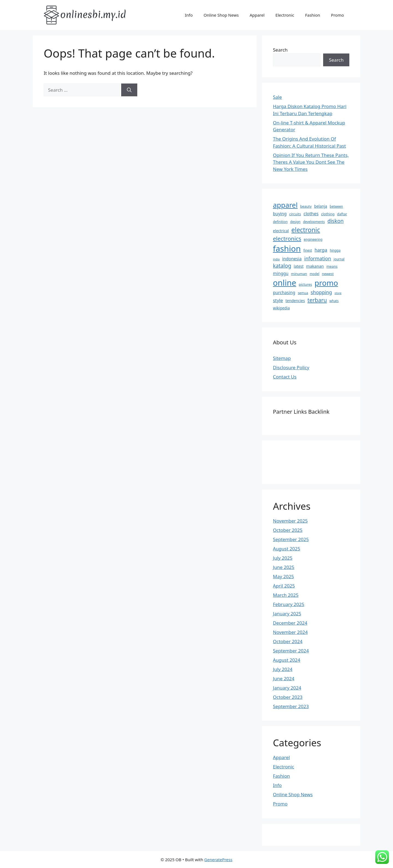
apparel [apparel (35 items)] (285, 205)
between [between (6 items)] (336, 206)
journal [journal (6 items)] (339, 259)
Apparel (257, 15)
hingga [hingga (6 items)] (335, 250)
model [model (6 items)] (314, 274)
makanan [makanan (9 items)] (315, 266)
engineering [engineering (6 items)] (313, 239)
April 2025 (284, 586)
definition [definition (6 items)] (280, 222)
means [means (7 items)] (332, 266)
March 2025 (286, 595)
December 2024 (290, 623)
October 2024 (288, 641)
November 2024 (290, 632)
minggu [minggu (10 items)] (281, 273)
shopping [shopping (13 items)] (321, 292)
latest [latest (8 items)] (299, 266)
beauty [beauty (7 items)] (306, 206)
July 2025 (283, 558)
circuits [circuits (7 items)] (295, 214)
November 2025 (290, 521)
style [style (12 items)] (278, 300)
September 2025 (291, 539)
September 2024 (291, 651)
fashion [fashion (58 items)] (287, 249)
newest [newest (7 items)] (328, 274)
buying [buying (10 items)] (280, 214)
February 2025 (289, 604)
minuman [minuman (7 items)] (299, 274)
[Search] (129, 90)
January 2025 (287, 614)
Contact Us (285, 377)
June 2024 (284, 678)
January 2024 (287, 688)
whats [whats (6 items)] (334, 301)
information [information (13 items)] (318, 258)
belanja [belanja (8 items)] (321, 206)
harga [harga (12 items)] (321, 250)
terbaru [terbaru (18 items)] (317, 300)
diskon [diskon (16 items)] (336, 221)
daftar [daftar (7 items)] (342, 214)
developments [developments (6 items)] (314, 222)
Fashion (313, 15)
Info (189, 15)
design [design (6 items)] (295, 222)
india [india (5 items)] (276, 259)
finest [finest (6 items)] (308, 250)
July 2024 (283, 669)
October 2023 (288, 697)
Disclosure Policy (291, 367)
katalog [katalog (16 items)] (282, 266)
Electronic (285, 15)
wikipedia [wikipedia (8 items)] (281, 308)
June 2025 (284, 567)
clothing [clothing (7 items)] (328, 214)
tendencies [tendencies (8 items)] (295, 301)
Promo (337, 15)
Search (280, 50)
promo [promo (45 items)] (326, 283)
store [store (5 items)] (338, 293)
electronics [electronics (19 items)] (287, 238)
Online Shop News (221, 15)
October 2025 (288, 530)
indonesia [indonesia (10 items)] (292, 259)
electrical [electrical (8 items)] (281, 231)
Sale (277, 97)
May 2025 (283, 576)
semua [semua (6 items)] (303, 293)
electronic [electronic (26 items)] (306, 230)
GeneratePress (218, 860)
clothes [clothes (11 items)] (311, 214)
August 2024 (287, 660)
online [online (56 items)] (285, 283)
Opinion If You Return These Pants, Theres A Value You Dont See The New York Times (311, 162)
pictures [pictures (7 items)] (306, 284)
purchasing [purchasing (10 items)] (284, 293)
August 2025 (287, 549)
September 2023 (291, 706)
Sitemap (282, 358)
